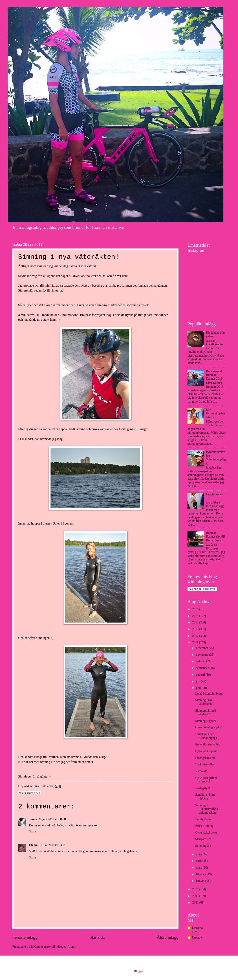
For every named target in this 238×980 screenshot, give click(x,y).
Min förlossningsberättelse (216, 414)
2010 (196, 889)
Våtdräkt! (201, 771)
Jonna (33, 819)
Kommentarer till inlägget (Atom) (54, 947)
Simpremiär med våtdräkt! (205, 712)
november (203, 655)
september (203, 668)
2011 (196, 642)
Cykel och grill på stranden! (206, 780)
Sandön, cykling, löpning (206, 797)
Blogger (139, 971)
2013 (196, 629)
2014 (196, 622)
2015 (196, 616)
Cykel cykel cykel (206, 833)
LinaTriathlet (197, 930)
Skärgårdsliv (203, 839)
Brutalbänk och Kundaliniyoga (206, 736)
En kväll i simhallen (208, 744)
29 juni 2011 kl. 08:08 (52, 819)
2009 (196, 896)
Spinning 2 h (203, 846)
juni (199, 688)
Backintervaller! (205, 764)
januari (201, 881)
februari (201, 874)
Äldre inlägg (168, 937)
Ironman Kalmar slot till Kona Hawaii (216, 537)
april (199, 861)
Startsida (97, 937)
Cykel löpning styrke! (209, 727)
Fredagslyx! (203, 788)
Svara (32, 831)
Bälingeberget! (204, 819)
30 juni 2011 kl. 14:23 (53, 845)
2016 (196, 609)
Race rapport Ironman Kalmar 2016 (214, 375)
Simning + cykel (205, 721)
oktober (201, 661)
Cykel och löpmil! (206, 751)
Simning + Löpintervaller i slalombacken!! (206, 809)
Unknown (197, 939)
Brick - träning (204, 826)
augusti (201, 675)
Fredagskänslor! (205, 758)
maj (199, 854)
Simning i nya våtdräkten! (204, 702)
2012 (196, 636)
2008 (196, 903)
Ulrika (33, 845)
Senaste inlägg (25, 937)
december (202, 648)
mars (199, 868)
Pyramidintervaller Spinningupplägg (216, 458)
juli (198, 681)
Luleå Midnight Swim (209, 694)
